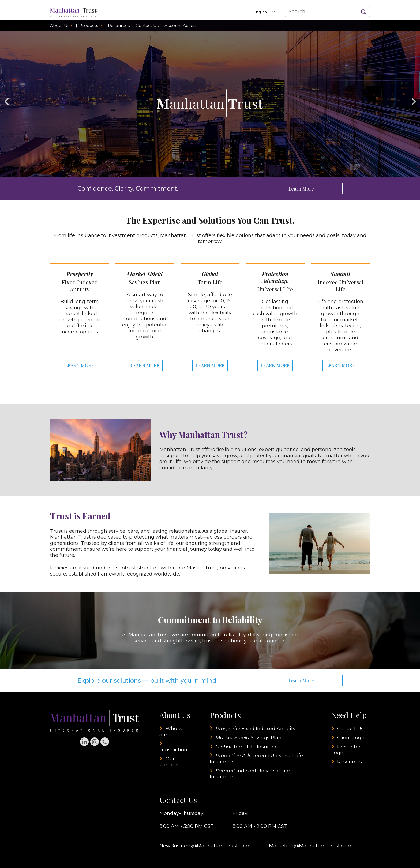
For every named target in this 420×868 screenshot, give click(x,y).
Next (413, 100)
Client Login (352, 738)
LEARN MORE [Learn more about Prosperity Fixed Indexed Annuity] (80, 366)
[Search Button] (364, 12)
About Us (60, 26)
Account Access (181, 26)
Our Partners (170, 762)
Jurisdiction (173, 750)
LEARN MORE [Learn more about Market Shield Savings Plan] (145, 366)
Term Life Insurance (248, 747)
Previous (7, 100)
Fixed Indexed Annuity (256, 729)
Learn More (301, 189)
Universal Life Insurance (257, 759)
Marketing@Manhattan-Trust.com (310, 846)
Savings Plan (249, 738)
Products (89, 26)
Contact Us (147, 26)
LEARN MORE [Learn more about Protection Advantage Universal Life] (275, 366)
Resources (119, 26)
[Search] (328, 12)
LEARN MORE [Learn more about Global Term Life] (210, 366)
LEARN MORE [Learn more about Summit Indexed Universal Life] (340, 366)
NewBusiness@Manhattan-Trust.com (204, 846)
